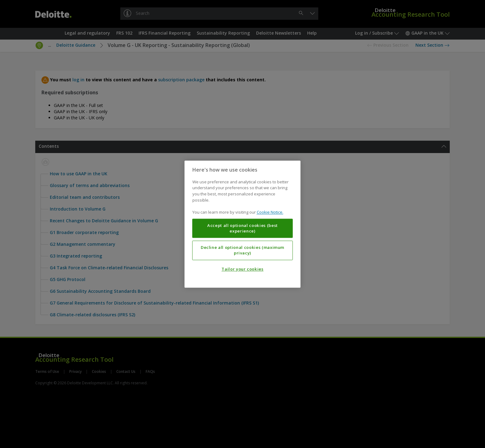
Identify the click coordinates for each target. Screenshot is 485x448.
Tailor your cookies (242, 269)
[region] (243, 224)
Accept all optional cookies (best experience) (242, 228)
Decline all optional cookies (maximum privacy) (242, 250)
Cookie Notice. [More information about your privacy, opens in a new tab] (270, 212)
